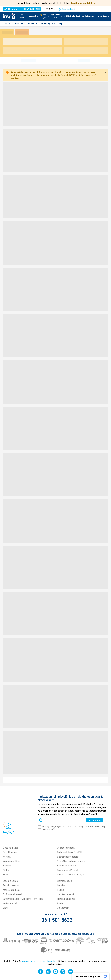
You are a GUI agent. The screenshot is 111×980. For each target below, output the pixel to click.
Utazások (19, 24)
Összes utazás (11, 848)
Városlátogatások (12, 861)
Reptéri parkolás (11, 885)
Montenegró (47, 24)
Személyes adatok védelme (71, 861)
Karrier (60, 903)
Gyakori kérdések (66, 848)
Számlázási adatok (67, 866)
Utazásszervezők (66, 894)
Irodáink (61, 885)
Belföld (7, 875)
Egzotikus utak (10, 852)
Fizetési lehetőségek (68, 870)
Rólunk (60, 890)
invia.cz (26, 961)
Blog (5, 908)
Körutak (7, 857)
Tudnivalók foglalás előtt (69, 852)
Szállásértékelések (72, 16)
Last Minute (32, 24)
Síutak (6, 870)
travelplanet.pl (49, 961)
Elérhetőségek (64, 881)
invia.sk (34, 961)
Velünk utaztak (10, 903)
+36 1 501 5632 (56, 920)
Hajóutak (7, 866)
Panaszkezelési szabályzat (71, 875)
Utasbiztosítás (10, 881)
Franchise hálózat (66, 899)
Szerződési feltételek (68, 857)
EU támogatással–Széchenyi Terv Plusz (23, 899)
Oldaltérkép (63, 908)
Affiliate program (11, 890)
